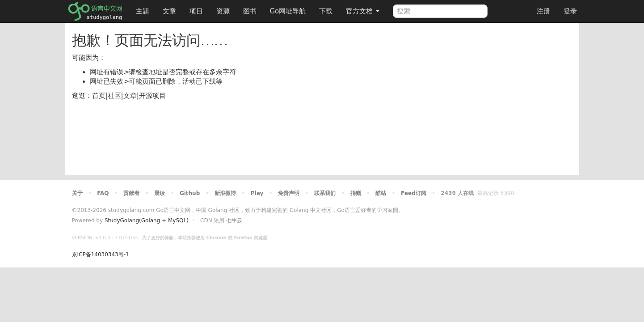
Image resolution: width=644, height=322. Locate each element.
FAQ (103, 193)
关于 (77, 193)
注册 (543, 11)
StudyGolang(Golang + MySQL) (147, 220)
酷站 (381, 193)
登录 (570, 11)
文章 (169, 11)
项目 (196, 11)
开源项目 (152, 96)
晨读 (160, 193)
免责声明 (289, 193)
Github (190, 193)
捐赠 (356, 193)
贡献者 (131, 193)
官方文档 (363, 11)
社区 (114, 96)
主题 (143, 11)
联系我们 (325, 193)
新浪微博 (225, 193)
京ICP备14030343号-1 (101, 254)
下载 (326, 11)
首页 (99, 96)
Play (257, 193)
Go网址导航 (289, 9)
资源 (223, 11)
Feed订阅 (414, 193)
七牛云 (234, 220)
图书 (250, 11)
